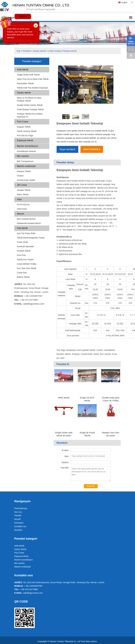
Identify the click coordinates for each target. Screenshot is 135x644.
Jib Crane (22, 185)
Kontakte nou (20, 526)
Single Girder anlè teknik (28, 75)
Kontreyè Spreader (26, 246)
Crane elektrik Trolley (27, 264)
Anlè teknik (23, 70)
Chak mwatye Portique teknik (62, 51)
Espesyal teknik (25, 140)
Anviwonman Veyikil (26, 180)
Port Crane (23, 122)
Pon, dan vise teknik (27, 268)
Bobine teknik (23, 277)
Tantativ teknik (24, 190)
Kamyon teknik (24, 171)
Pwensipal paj (21, 508)
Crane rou (22, 273)
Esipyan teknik (24, 127)
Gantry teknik (39, 51)
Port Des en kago (25, 136)
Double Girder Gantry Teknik (30, 105)
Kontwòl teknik (24, 251)
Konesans (19, 523)
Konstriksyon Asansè (26, 151)
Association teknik (25, 83)
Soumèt (91, 486)
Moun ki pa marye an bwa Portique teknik (29, 99)
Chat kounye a (92, 149)
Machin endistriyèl (26, 166)
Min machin (23, 156)
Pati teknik (22, 228)
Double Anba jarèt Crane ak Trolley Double (111, 401)
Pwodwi (27, 51)
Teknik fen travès (25, 260)
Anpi (19, 199)
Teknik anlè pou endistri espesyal (32, 88)
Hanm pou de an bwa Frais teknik (33, 79)
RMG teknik (64, 398)
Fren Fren (21, 255)
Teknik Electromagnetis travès (31, 238)
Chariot (20, 176)
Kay (19, 51)
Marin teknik (23, 194)
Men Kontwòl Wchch (26, 219)
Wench (21, 214)
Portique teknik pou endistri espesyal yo (30, 115)
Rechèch (18, 530)
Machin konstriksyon (27, 146)
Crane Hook (22, 242)
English (123, 2)
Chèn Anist (22, 209)
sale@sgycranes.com (34, 304)
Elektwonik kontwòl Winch (29, 223)
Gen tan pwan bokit (26, 233)
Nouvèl (17, 519)
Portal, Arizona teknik (27, 131)
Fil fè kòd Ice (23, 205)
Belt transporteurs (25, 161)
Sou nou (18, 512)
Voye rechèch (67, 149)
